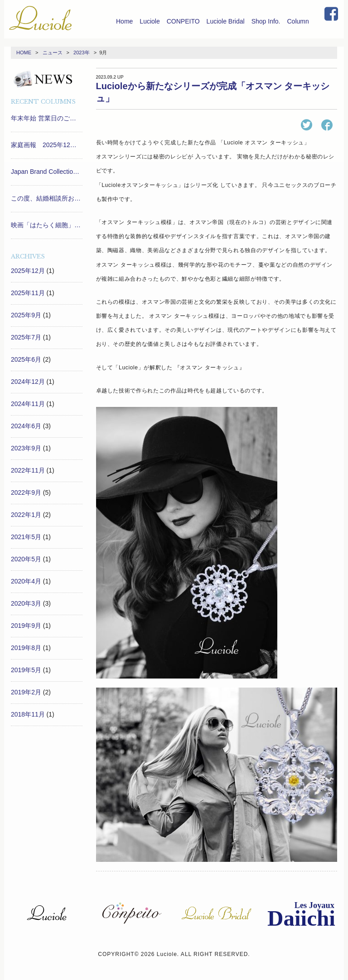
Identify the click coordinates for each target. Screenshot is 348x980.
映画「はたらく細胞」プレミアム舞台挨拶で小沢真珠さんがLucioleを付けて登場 (47, 225)
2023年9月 (26, 448)
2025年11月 (28, 293)
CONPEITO (183, 21)
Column (298, 21)
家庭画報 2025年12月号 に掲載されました (47, 145)
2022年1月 (26, 515)
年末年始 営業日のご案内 (47, 118)
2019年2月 (26, 692)
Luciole (150, 21)
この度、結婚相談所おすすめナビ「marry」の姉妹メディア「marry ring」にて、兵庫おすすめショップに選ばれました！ (47, 198)
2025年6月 (26, 359)
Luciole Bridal (226, 21)
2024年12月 (28, 382)
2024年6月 (26, 426)
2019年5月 (26, 670)
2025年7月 (26, 337)
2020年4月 (26, 581)
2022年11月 (28, 470)
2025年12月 (28, 271)
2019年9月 (26, 626)
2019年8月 (26, 648)
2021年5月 (26, 537)
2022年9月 (26, 492)
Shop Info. (266, 21)
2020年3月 (26, 603)
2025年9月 (26, 315)
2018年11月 (28, 714)
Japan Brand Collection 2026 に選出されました (47, 172)
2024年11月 (28, 404)
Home (124, 21)
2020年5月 (26, 559)
